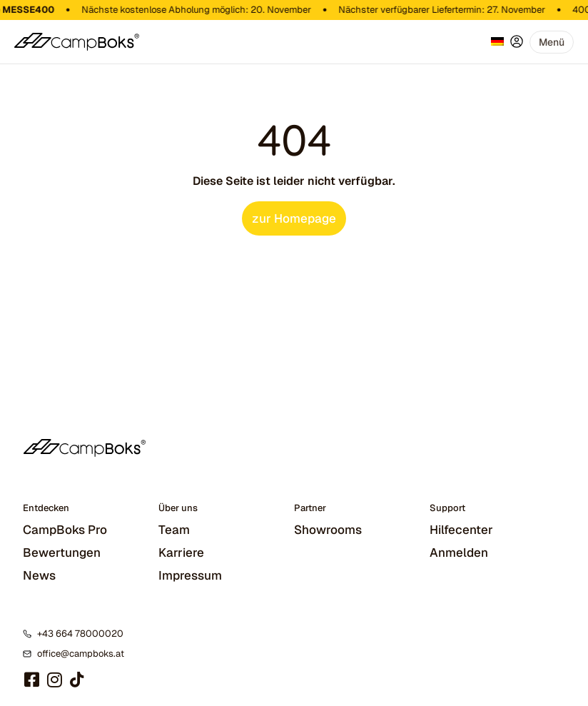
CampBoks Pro (65, 530)
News (39, 575)
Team (174, 530)
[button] (552, 42)
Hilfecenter (461, 530)
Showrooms (328, 530)
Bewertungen (62, 553)
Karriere (181, 553)
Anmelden (459, 553)
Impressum (190, 575)
